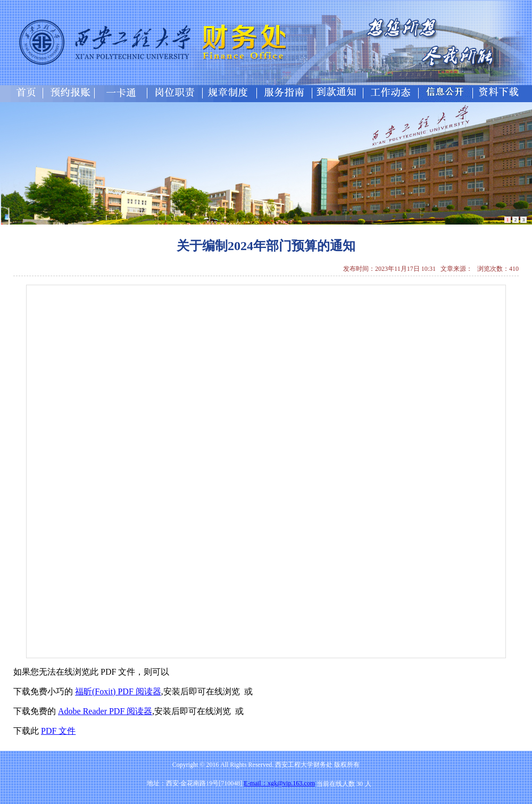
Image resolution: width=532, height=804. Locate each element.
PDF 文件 (58, 731)
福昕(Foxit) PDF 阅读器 (118, 691)
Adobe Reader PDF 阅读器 (105, 711)
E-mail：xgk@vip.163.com (279, 783)
